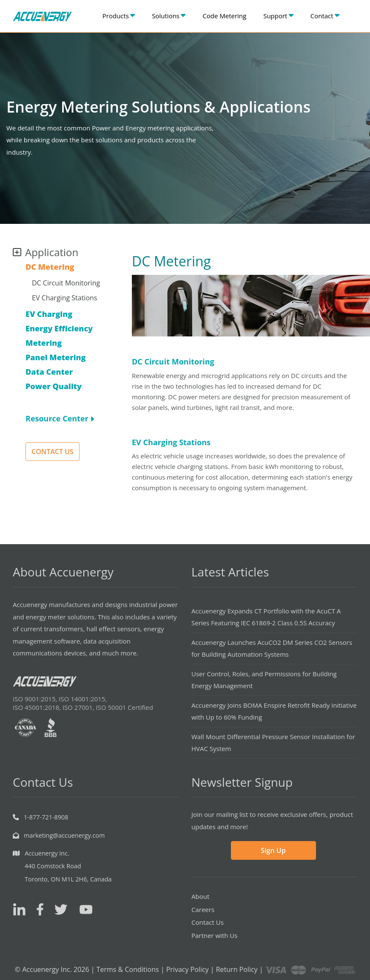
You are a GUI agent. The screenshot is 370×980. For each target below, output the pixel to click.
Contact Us (208, 922)
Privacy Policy (188, 969)
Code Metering (224, 16)
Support (278, 16)
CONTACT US (53, 452)
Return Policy (237, 969)
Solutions (169, 16)
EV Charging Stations (64, 298)
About (200, 896)
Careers (203, 909)
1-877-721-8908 (46, 817)
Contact (325, 16)
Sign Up (273, 850)
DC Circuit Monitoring (66, 283)
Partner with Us (214, 935)
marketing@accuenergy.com (64, 835)
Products (119, 16)
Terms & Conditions (128, 969)
